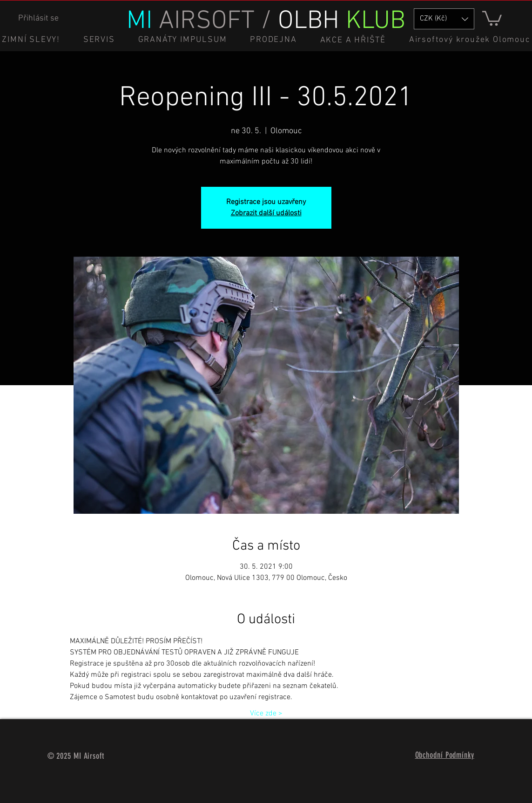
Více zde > (266, 714)
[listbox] (444, 19)
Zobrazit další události (266, 213)
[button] (492, 17)
